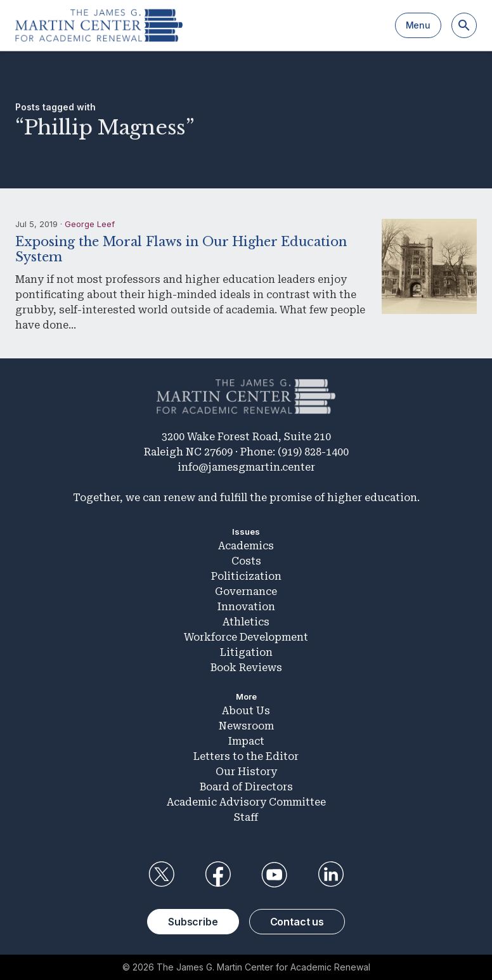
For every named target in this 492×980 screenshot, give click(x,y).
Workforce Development (246, 637)
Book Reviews (246, 668)
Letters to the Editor (246, 756)
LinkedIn (331, 875)
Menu (418, 25)
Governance (246, 591)
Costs (246, 561)
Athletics (246, 622)
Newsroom (246, 726)
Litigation (246, 652)
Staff (246, 817)
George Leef (90, 224)
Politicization (246, 576)
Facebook (217, 875)
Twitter (161, 875)
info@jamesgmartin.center (246, 467)
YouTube (275, 875)
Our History (246, 772)
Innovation (246, 607)
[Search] (464, 25)
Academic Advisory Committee (246, 802)
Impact (246, 741)
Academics (246, 546)
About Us (246, 711)
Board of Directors (246, 787)
